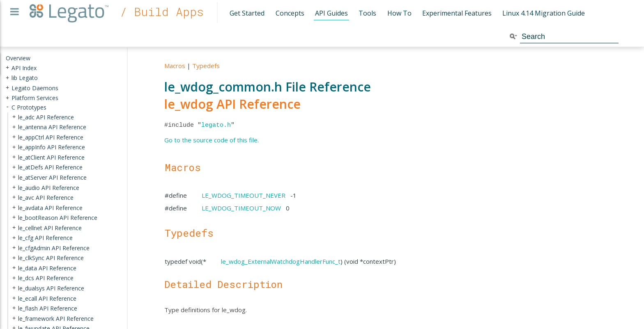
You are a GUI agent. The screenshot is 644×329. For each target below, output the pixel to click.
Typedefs (206, 66)
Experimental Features (457, 13)
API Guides (331, 13)
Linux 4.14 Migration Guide (544, 13)
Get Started (247, 13)
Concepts (290, 13)
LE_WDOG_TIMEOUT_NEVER (244, 195)
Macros (175, 66)
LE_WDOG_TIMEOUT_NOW (241, 208)
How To (399, 13)
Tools (367, 13)
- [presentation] (7, 107)
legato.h (216, 125)
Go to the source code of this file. (212, 140)
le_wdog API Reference (232, 104)
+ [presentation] (7, 67)
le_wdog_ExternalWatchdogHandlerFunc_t (281, 261)
